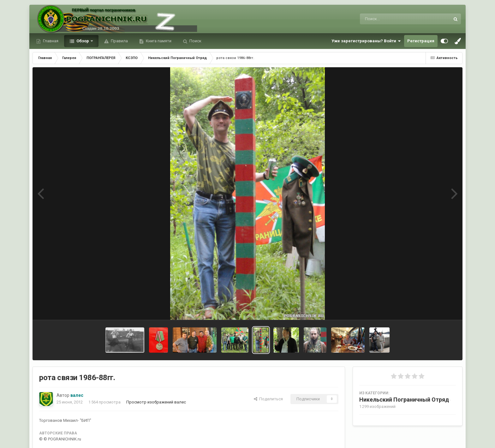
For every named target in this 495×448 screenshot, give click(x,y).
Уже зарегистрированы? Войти (366, 41)
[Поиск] (393, 19)
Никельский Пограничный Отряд (404, 400)
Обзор (83, 41)
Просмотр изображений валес (156, 402)
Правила (119, 41)
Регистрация (421, 41)
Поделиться (268, 399)
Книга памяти (158, 41)
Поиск (195, 41)
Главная (50, 41)
